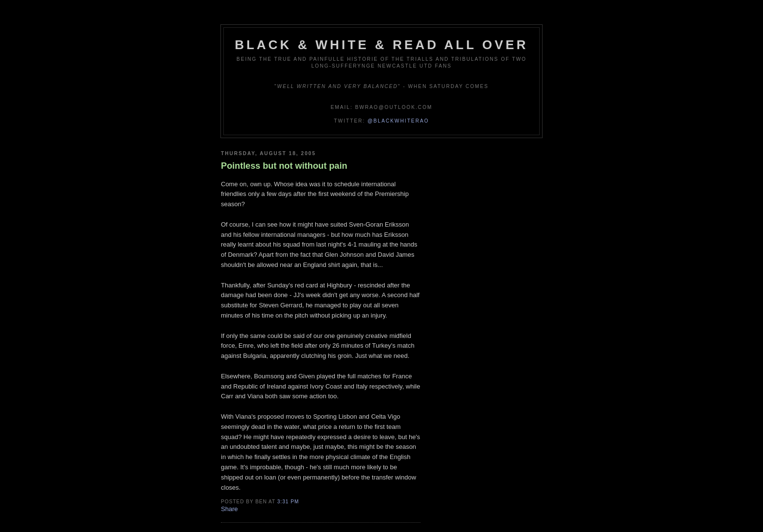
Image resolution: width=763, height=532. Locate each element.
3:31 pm (288, 502)
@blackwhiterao (398, 121)
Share (229, 509)
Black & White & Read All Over (382, 45)
